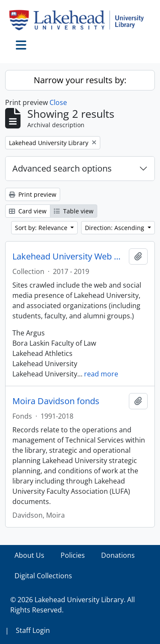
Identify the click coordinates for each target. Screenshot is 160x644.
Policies (73, 555)
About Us (29, 555)
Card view (28, 211)
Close (58, 102)
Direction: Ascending (115, 228)
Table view (74, 211)
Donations (118, 555)
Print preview (33, 194)
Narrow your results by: (80, 80)
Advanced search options (62, 168)
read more (101, 374)
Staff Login (33, 630)
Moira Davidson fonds (56, 401)
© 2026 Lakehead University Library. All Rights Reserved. (73, 605)
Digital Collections (43, 576)
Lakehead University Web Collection (69, 256)
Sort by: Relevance (42, 228)
